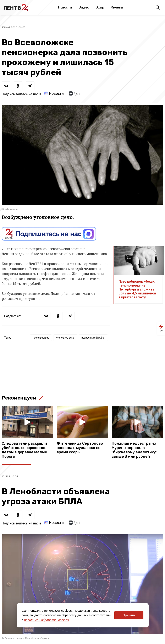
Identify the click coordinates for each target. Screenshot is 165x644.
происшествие (41, 338)
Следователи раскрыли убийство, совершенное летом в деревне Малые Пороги (24, 450)
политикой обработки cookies (46, 620)
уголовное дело (65, 338)
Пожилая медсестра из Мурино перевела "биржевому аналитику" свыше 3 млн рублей (134, 450)
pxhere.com (12, 209)
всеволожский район (93, 338)
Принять (129, 615)
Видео (84, 7)
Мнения (117, 7)
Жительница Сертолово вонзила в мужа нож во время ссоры (80, 448)
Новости (65, 7)
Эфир (100, 7)
